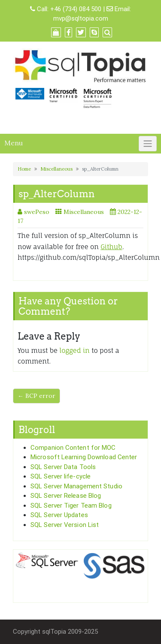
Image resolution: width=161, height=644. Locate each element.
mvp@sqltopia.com (81, 18)
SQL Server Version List (65, 525)
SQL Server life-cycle (61, 476)
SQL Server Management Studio (76, 486)
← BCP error (36, 396)
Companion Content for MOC (73, 448)
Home (24, 169)
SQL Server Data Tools (63, 467)
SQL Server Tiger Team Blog (71, 506)
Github (111, 247)
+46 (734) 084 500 (76, 9)
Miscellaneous (56, 169)
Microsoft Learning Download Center (84, 457)
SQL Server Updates (59, 515)
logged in (74, 351)
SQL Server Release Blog (66, 496)
